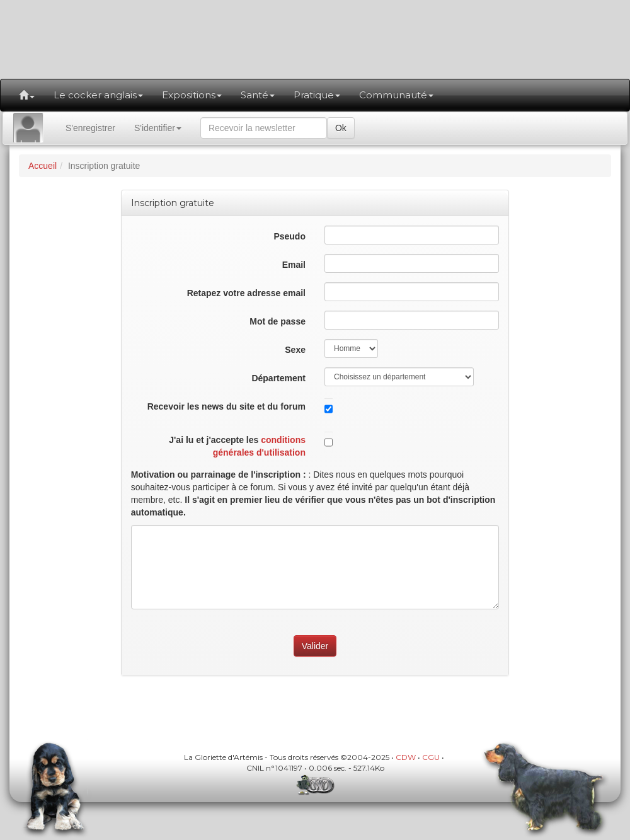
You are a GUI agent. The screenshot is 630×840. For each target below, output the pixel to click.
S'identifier (158, 128)
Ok (341, 128)
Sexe (295, 350)
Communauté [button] (396, 95)
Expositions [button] (192, 95)
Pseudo (289, 236)
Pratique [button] (317, 95)
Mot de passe (278, 321)
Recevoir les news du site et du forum (226, 406)
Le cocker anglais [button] (98, 95)
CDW (406, 757)
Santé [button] (258, 95)
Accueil (43, 166)
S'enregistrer (90, 128)
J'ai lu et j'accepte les (237, 446)
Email (294, 265)
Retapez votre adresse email (246, 293)
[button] (27, 95)
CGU (431, 757)
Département (278, 378)
